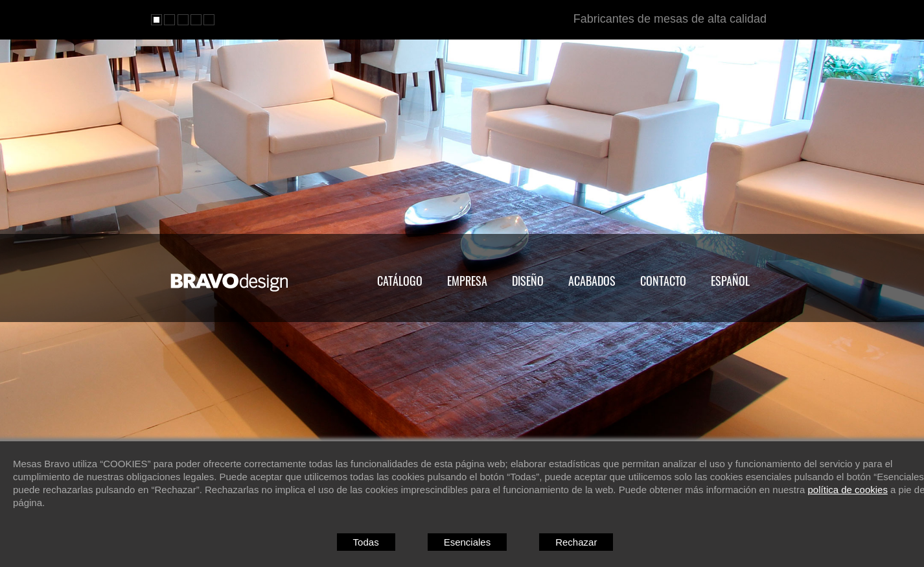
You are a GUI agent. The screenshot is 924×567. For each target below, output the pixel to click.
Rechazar (576, 542)
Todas (366, 542)
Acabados (592, 281)
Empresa (467, 281)
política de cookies (848, 490)
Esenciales (468, 542)
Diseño (528, 281)
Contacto (663, 281)
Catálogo (400, 281)
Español (730, 281)
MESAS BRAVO (230, 282)
